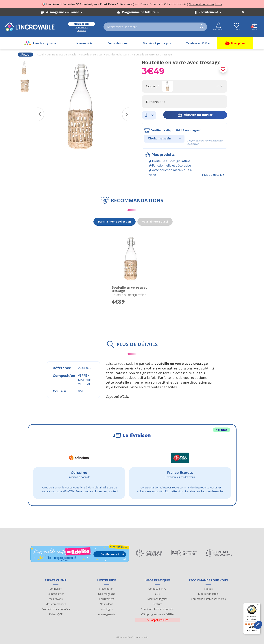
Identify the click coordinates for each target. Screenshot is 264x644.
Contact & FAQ (157, 589)
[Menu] (258, 605)
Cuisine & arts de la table (61, 54)
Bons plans (235, 43)
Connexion (56, 589)
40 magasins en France (64, 12)
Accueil (40, 54)
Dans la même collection (115, 222)
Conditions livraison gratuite (157, 609)
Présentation (107, 589)
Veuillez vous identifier (81, 29)
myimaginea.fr (107, 614)
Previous (39, 109)
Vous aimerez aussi (155, 222)
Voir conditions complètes (206, 4)
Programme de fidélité (140, 12)
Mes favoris (56, 599)
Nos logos (107, 609)
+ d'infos (221, 430)
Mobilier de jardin (208, 594)
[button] (258, 625)
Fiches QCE (56, 614)
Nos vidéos (107, 604)
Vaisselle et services (91, 54)
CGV (157, 594)
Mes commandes (56, 604)
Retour (25, 55)
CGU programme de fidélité (157, 614)
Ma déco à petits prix (157, 43)
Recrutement (210, 12)
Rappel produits (157, 620)
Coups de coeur (118, 43)
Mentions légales (157, 599)
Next (127, 109)
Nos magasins (107, 594)
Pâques (208, 589)
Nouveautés (84, 43)
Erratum (157, 604)
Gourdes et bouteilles (118, 54)
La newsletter (56, 594)
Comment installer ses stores (208, 599)
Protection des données (56, 609)
